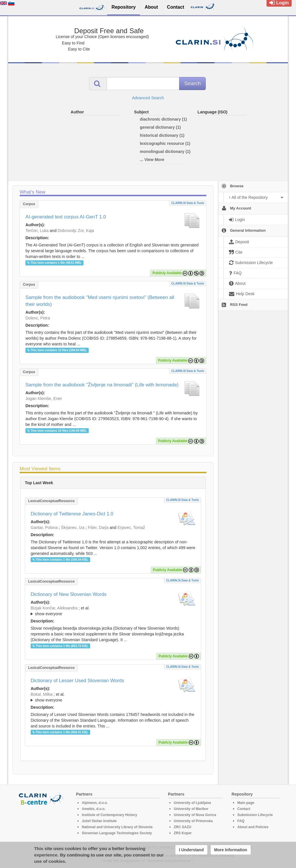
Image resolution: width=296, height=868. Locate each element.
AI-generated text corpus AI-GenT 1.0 (66, 217)
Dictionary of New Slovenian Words (69, 594)
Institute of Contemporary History (109, 815)
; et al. (113, 611)
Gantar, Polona (44, 527)
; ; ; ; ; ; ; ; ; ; (113, 697)
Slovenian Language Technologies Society (117, 833)
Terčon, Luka (37, 231)
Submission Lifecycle (255, 815)
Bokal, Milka (41, 694)
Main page (246, 803)
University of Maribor (191, 809)
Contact (244, 809)
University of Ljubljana (192, 803)
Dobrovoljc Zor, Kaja (76, 231)
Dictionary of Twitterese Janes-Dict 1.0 (72, 514)
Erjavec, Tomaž (131, 527)
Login (279, 3)
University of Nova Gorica (195, 815)
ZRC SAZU (183, 827)
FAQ (241, 821)
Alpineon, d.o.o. (95, 803)
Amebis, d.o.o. (94, 809)
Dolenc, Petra (38, 318)
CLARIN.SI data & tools (188, 203)
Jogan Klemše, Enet (44, 399)
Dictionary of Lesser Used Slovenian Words (77, 681)
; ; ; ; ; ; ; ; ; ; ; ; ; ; (113, 611)
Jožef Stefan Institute (99, 821)
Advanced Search (148, 98)
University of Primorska (193, 821)
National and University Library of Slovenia (117, 827)
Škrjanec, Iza (73, 527)
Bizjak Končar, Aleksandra (54, 608)
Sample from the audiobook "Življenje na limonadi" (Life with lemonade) (102, 385)
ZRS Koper (183, 833)
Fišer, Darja (98, 527)
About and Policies (253, 827)
